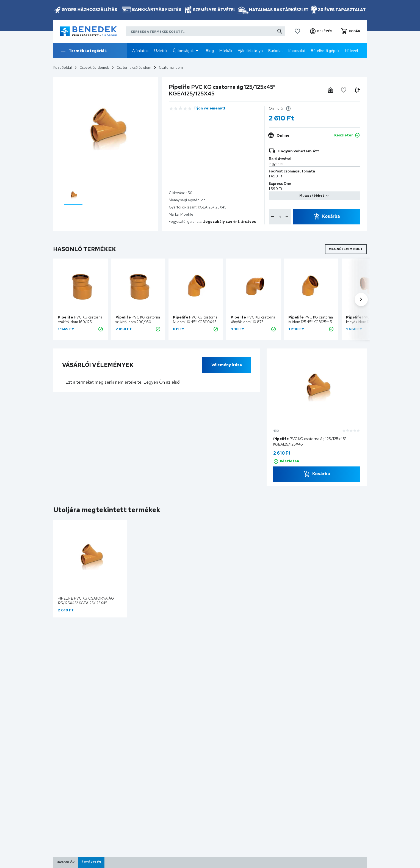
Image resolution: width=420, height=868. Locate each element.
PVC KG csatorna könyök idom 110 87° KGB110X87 (253, 322)
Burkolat (276, 51)
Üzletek (161, 51)
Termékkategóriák (83, 51)
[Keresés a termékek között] (206, 31)
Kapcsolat (297, 51)
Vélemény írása (227, 365)
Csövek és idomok (94, 68)
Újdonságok (183, 51)
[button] (321, 31)
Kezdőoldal (63, 68)
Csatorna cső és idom (134, 68)
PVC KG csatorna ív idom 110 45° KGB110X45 (195, 320)
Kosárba (331, 216)
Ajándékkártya (250, 51)
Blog (210, 51)
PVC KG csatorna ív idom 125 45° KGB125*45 (311, 320)
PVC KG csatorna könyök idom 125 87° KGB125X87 (368, 322)
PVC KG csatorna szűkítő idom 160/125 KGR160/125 (80, 322)
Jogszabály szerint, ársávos (230, 222)
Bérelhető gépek (325, 51)
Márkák (226, 51)
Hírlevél (351, 51)
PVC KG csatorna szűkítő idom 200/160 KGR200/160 (138, 322)
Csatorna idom (171, 68)
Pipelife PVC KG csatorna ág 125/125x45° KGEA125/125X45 (86, 601)
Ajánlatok (140, 51)
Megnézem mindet (346, 249)
